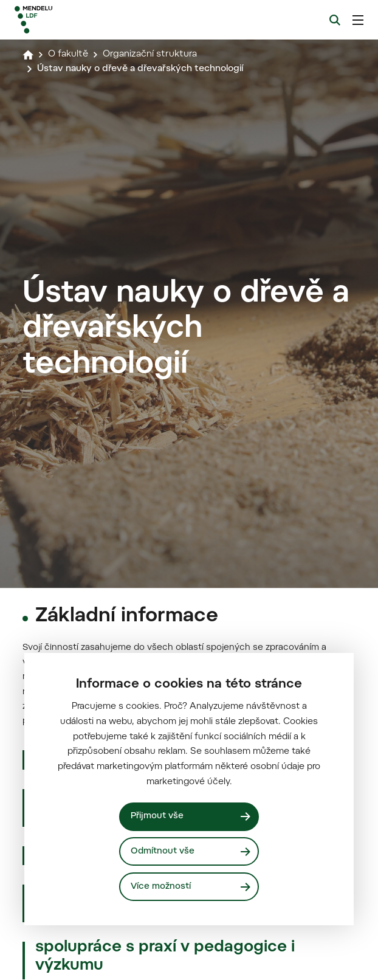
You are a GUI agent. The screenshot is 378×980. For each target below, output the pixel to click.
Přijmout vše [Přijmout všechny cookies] (157, 816)
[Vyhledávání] (335, 20)
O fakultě (68, 54)
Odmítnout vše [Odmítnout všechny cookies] (163, 851)
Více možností (161, 887)
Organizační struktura (150, 54)
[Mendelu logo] (77, 20)
